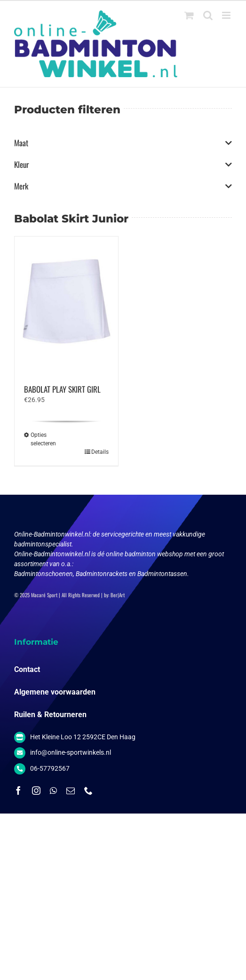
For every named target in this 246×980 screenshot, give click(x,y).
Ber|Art (118, 595)
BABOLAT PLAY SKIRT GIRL (62, 389)
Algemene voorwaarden (55, 692)
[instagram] (36, 790)
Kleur (123, 165)
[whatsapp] (53, 790)
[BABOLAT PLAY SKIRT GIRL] (66, 305)
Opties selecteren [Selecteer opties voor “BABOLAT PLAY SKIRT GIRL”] (43, 439)
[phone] (88, 790)
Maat (123, 143)
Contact (27, 669)
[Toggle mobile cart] (189, 15)
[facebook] (18, 790)
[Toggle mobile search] (208, 15)
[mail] (71, 790)
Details (100, 452)
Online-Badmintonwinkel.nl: (53, 534)
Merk (123, 186)
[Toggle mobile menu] (227, 15)
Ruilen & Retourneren (50, 715)
